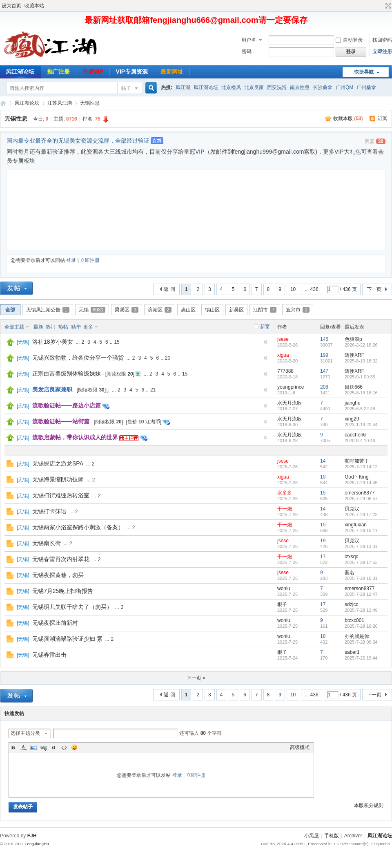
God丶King (357, 477)
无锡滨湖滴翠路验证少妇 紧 (67, 639)
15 (117, 342)
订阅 (383, 119)
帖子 (126, 88)
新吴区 (236, 310)
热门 (51, 327)
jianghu (353, 403)
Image (33, 747)
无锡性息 (90, 103)
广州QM (344, 87)
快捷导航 (364, 72)
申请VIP (93, 72)
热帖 (63, 327)
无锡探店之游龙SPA (58, 463)
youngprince (291, 387)
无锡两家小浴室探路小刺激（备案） (78, 527)
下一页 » (196, 678)
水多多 (285, 493)
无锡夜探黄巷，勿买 (58, 575)
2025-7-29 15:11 (361, 530)
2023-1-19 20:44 (361, 425)
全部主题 (14, 327)
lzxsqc (351, 557)
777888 (285, 371)
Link (44, 747)
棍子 (282, 604)
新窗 (265, 327)
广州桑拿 (366, 87)
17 (323, 557)
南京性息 (300, 87)
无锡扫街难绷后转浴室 (61, 495)
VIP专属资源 (132, 72)
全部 (10, 310)
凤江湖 (183, 87)
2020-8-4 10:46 (360, 441)
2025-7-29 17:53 (361, 562)
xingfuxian (356, 525)
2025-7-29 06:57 (361, 499)
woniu (284, 588)
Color (23, 747)
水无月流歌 (290, 403)
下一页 (374, 289)
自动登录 (349, 40)
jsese (283, 339)
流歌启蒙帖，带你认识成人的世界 (75, 437)
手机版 (332, 836)
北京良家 (254, 87)
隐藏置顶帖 (265, 342)
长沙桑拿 (323, 87)
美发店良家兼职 (52, 389)
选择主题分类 (25, 733)
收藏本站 (34, 6)
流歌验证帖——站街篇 (61, 421)
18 (323, 636)
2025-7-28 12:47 (361, 594)
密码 (247, 51)
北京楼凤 (231, 87)
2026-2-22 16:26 (361, 345)
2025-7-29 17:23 (361, 515)
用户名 (249, 40)
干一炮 (285, 509)
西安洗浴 (277, 87)
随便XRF (354, 355)
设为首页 (11, 6)
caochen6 (355, 435)
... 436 (311, 289)
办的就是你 (357, 636)
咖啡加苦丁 (357, 461)
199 (324, 355)
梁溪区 (127, 310)
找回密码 (382, 40)
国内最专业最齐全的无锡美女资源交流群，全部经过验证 (78, 141)
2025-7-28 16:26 (361, 626)
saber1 (352, 652)
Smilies (74, 747)
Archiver (353, 836)
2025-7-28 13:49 (361, 610)
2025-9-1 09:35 (360, 377)
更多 (88, 327)
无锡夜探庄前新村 (55, 623)
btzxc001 (354, 620)
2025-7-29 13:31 (361, 546)
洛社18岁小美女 (53, 342)
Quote (54, 747)
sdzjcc (351, 604)
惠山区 (188, 310)
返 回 (169, 289)
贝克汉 (352, 509)
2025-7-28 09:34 (361, 642)
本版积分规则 (369, 805)
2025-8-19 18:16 (361, 393)
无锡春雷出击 (49, 655)
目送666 (354, 387)
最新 (38, 327)
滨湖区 (160, 310)
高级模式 (300, 747)
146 (324, 339)
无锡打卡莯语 (49, 511)
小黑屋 (312, 836)
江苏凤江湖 (60, 103)
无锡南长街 (47, 543)
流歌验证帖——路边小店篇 (67, 405)
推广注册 (58, 72)
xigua (283, 355)
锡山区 (212, 310)
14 (323, 461)
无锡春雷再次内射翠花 (61, 559)
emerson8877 (360, 493)
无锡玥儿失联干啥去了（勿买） (72, 607)
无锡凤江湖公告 (48, 310)
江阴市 (265, 310)
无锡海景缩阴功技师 (58, 479)
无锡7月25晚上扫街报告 (63, 591)
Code (64, 747)
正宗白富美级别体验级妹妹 (67, 374)
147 (324, 371)
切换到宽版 (387, 6)
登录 (71, 260)
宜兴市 (298, 310)
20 (168, 358)
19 (323, 541)
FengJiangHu (37, 844)
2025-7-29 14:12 (361, 467)
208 (324, 387)
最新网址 (172, 72)
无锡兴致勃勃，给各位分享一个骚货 (78, 358)
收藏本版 (348, 119)
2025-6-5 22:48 (360, 409)
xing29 (352, 419)
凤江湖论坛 (206, 87)
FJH (32, 836)
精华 (76, 327)
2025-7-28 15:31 (361, 578)
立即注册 (382, 51)
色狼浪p (353, 339)
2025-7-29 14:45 (361, 483)
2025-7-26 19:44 (361, 658)
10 (293, 289)
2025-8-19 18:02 (361, 361)
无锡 (92, 310)
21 (153, 390)
